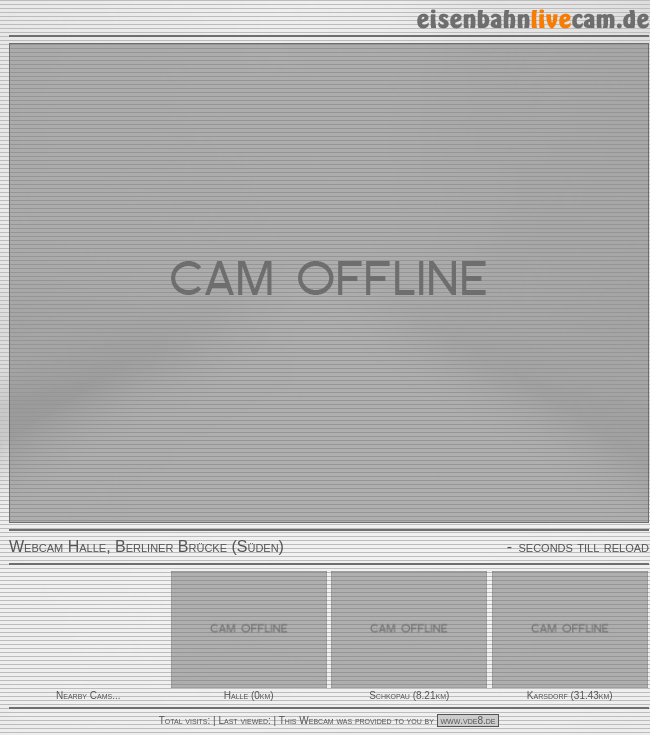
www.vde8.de (468, 720)
